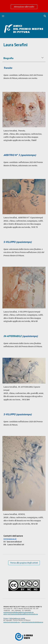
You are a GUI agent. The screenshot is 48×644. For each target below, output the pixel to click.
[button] (3, 16)
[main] (24, 45)
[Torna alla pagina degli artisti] (24, 563)
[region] (24, 6)
